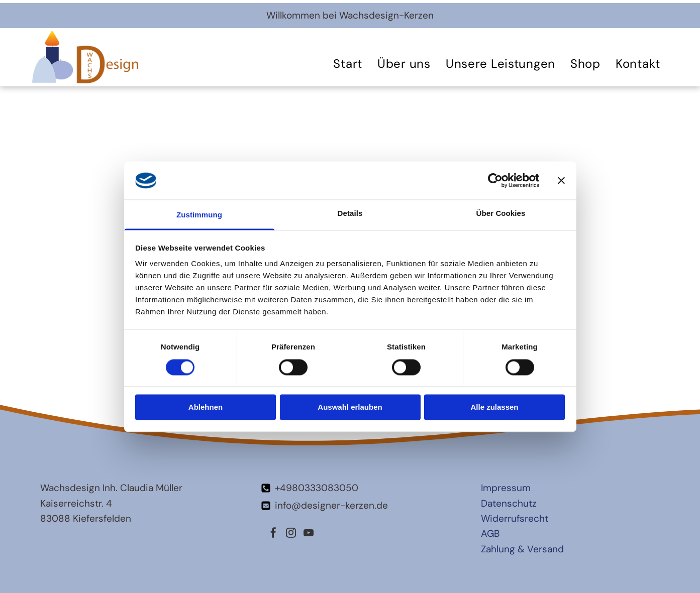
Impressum (506, 488)
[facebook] (273, 534)
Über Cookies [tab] (501, 214)
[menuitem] (348, 64)
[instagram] (291, 534)
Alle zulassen (494, 407)
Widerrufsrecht (515, 518)
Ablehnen (206, 407)
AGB (490, 533)
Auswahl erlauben (350, 407)
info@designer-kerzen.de (331, 505)
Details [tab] (350, 214)
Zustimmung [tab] (199, 215)
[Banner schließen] (561, 180)
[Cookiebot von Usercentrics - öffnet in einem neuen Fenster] (495, 180)
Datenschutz (509, 503)
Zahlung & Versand (522, 549)
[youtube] (309, 534)
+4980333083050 (317, 488)
